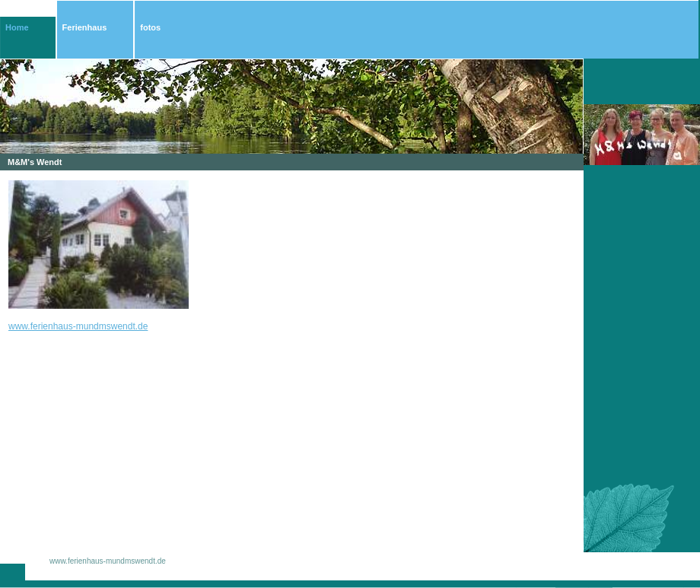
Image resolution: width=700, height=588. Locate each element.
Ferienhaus (85, 27)
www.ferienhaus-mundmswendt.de (78, 326)
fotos (150, 27)
